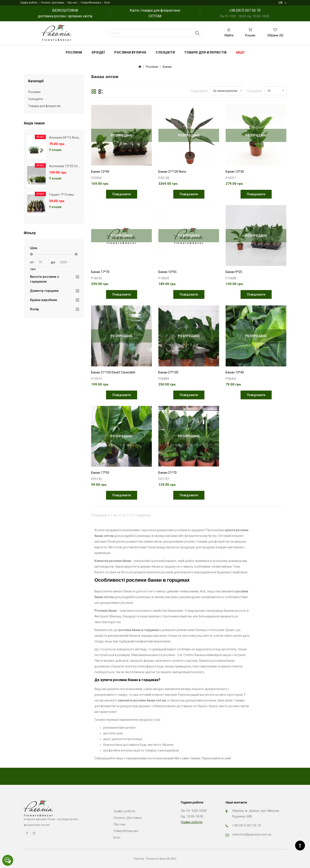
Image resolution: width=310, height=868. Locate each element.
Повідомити (122, 194)
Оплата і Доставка (52, 3)
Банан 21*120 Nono (172, 172)
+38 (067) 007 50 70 (245, 10)
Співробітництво (91, 3)
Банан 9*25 (234, 272)
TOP (300, 846)
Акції (240, 52)
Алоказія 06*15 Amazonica (68, 138)
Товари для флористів (205, 52)
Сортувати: (199, 91)
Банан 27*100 (168, 372)
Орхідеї (98, 52)
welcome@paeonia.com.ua (252, 834)
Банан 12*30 (235, 172)
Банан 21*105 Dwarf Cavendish (113, 372)
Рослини (74, 52)
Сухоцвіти (165, 52)
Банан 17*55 (100, 473)
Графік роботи (29, 3)
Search (197, 33)
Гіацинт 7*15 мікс (62, 195)
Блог (107, 3)
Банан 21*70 (167, 473)
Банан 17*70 (100, 272)
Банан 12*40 (100, 172)
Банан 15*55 (167, 272)
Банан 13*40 (235, 372)
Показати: (254, 91)
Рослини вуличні (130, 52)
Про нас (72, 3)
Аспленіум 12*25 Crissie (66, 166)
